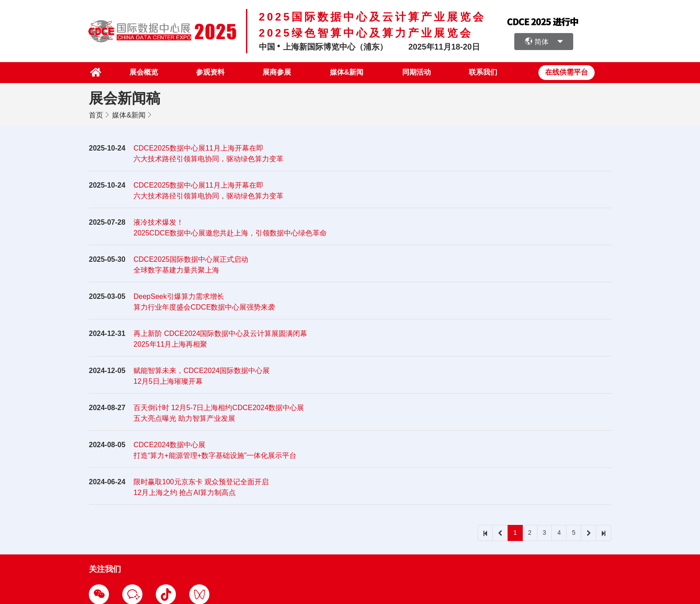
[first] (485, 533)
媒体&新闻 (346, 72)
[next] (589, 533)
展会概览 (140, 72)
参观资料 (208, 72)
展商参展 (275, 72)
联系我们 (483, 72)
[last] (604, 533)
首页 (96, 115)
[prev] (500, 533)
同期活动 (416, 72)
